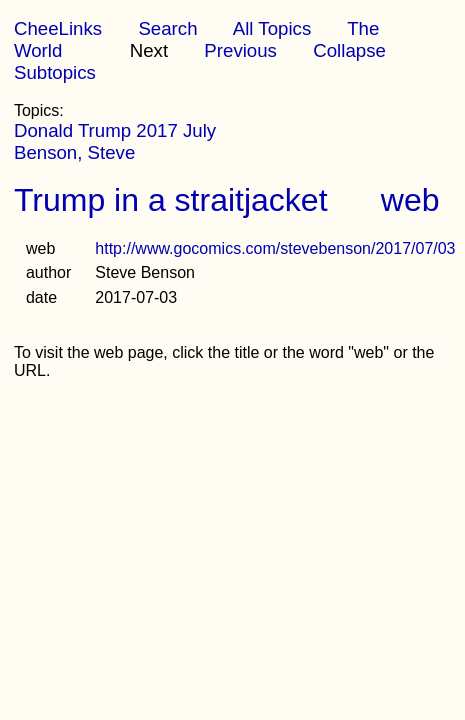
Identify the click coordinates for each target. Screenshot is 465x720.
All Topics (272, 28)
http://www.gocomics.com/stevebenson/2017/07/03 (275, 248)
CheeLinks (58, 28)
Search (167, 28)
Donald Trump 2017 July (115, 130)
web (410, 200)
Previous (240, 50)
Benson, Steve (74, 152)
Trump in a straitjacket (171, 200)
